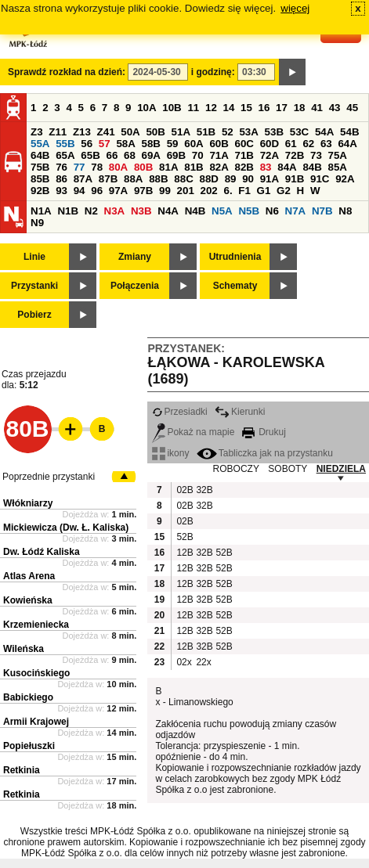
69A (151, 155)
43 (335, 108)
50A (130, 132)
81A (168, 167)
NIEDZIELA (341, 469)
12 (211, 108)
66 (112, 155)
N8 (345, 211)
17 (282, 108)
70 (198, 155)
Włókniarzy (28, 503)
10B (172, 108)
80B (143, 167)
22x (203, 662)
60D (270, 144)
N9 (37, 223)
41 (317, 108)
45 (352, 108)
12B (184, 553)
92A (345, 179)
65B (90, 155)
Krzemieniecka (36, 625)
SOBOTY (288, 469)
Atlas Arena (29, 576)
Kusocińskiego (36, 673)
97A (118, 191)
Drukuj (264, 432)
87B (108, 179)
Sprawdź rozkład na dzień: (67, 72)
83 (266, 167)
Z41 (106, 132)
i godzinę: (213, 72)
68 (130, 155)
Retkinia (22, 770)
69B (176, 155)
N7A (296, 211)
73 (316, 155)
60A (194, 144)
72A (270, 155)
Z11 (58, 132)
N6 (272, 211)
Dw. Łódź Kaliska (42, 552)
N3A (115, 211)
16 (264, 108)
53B (274, 132)
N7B (322, 211)
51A (181, 132)
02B (184, 490)
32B (204, 490)
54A (324, 132)
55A (40, 144)
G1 (264, 191)
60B (219, 144)
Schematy (235, 286)
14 (229, 108)
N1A (41, 211)
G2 (284, 191)
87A (83, 179)
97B (143, 191)
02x (184, 662)
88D (208, 179)
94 (80, 191)
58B (151, 144)
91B (295, 179)
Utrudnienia (235, 257)
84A (287, 167)
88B (158, 179)
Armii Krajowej (36, 722)
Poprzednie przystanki (49, 477)
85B (40, 179)
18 (300, 108)
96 (97, 191)
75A (338, 155)
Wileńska (24, 649)
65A (65, 155)
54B (349, 132)
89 (231, 179)
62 (308, 144)
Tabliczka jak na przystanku (265, 453)
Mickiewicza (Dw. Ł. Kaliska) (66, 528)
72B (295, 155)
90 (248, 179)
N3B (141, 211)
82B (244, 167)
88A (133, 179)
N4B (195, 211)
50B (155, 132)
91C (320, 179)
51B (206, 132)
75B (40, 167)
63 (326, 144)
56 (87, 144)
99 (165, 191)
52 (228, 132)
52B (184, 537)
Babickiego (28, 697)
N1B (68, 211)
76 (62, 167)
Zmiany (135, 257)
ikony (170, 453)
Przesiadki (179, 412)
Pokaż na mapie (193, 432)
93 (62, 191)
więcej (295, 8)
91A (270, 179)
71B (244, 155)
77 (80, 167)
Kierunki (240, 412)
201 (186, 191)
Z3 (37, 132)
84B (312, 167)
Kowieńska (28, 600)
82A (219, 167)
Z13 (82, 132)
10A (147, 108)
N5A (222, 211)
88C (183, 179)
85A (338, 167)
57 (105, 144)
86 (62, 179)
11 (193, 108)
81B (194, 167)
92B (40, 191)
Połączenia (135, 286)
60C (244, 144)
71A (219, 155)
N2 (91, 211)
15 (246, 108)
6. (228, 191)
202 (209, 191)
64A (347, 144)
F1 (244, 191)
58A (125, 144)
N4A (168, 211)
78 (97, 167)
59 (173, 144)
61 (291, 144)
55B (65, 144)
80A (118, 167)
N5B (249, 211)
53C (299, 132)
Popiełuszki (29, 746)
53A (248, 132)
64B (40, 155)
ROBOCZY (236, 469)
